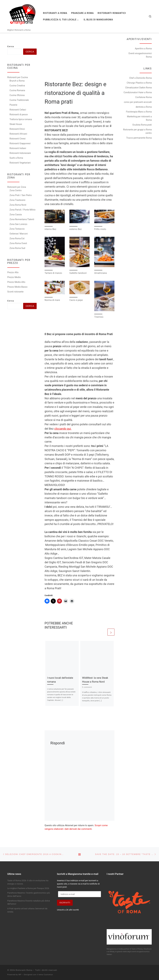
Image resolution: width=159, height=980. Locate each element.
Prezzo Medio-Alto (16, 282)
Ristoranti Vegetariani (20, 163)
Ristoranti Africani (18, 134)
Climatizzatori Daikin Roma (138, 88)
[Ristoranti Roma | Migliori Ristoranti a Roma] (23, 14)
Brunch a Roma (17, 81)
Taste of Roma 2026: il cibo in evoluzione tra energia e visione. (28, 882)
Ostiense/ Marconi (19, 234)
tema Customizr (46, 975)
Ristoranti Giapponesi (20, 143)
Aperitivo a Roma (143, 49)
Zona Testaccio (17, 229)
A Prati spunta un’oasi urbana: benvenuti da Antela (27, 910)
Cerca (11, 47)
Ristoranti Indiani (18, 148)
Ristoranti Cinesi (17, 139)
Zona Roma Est (17, 238)
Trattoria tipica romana (21, 119)
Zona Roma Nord (18, 205)
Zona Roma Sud (17, 248)
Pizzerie (13, 105)
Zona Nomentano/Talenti (22, 219)
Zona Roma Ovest (18, 243)
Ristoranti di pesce (19, 114)
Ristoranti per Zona (17, 187)
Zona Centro (16, 190)
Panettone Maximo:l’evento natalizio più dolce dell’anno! (29, 902)
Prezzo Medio (14, 277)
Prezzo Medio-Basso (17, 287)
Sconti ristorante (15, 292)
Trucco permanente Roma (139, 138)
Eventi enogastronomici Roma (140, 55)
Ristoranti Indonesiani (20, 153)
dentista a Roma (144, 107)
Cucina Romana (17, 90)
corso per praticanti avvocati (138, 102)
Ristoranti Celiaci (18, 110)
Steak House (16, 124)
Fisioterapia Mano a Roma (139, 112)
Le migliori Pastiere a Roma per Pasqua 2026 (28, 888)
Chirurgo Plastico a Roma (139, 83)
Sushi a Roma (16, 158)
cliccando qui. (63, 429)
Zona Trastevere (17, 200)
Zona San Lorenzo (18, 224)
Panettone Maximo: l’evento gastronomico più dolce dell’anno (29, 894)
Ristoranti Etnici (17, 129)
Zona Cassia (16, 215)
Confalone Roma (143, 97)
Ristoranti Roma (24, 970)
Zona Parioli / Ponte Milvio (22, 210)
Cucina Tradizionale (19, 100)
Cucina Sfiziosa (17, 95)
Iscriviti (65, 903)
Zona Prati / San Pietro (21, 195)
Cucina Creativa (17, 86)
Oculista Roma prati (142, 125)
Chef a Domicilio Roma (140, 78)
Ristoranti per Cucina (18, 77)
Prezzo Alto (13, 272)
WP (20, 975)
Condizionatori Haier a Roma (138, 92)
